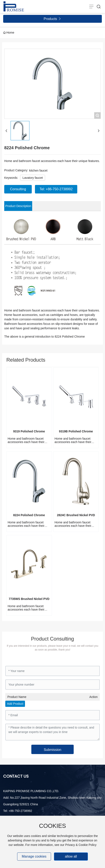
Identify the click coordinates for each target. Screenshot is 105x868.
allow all (71, 856)
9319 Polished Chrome (29, 431)
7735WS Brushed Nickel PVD (29, 599)
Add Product (15, 704)
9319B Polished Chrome (76, 431)
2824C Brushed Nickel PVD (76, 515)
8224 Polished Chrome (29, 515)
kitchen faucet (38, 170)
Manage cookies (34, 856)
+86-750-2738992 (20, 811)
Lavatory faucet (33, 178)
